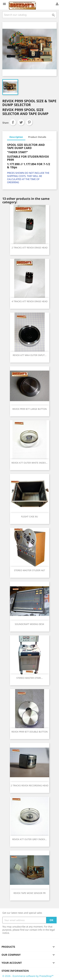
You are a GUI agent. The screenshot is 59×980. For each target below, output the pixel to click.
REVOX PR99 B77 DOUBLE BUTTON (30, 732)
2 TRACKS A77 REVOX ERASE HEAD (30, 248)
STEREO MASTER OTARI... (30, 678)
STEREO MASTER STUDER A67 (29, 570)
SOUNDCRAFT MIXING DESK (29, 624)
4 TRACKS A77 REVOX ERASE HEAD (30, 301)
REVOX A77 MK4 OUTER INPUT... (30, 355)
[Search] (29, 15)
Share (13, 122)
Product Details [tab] (37, 137)
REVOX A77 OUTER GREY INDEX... (30, 839)
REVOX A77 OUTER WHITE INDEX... (29, 463)
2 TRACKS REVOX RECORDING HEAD (29, 785)
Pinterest (29, 122)
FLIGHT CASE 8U (29, 517)
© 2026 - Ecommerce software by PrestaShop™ (28, 976)
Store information (15, 971)
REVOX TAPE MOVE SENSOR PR (30, 893)
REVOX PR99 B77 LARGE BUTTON (30, 409)
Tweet (21, 122)
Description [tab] (16, 137)
